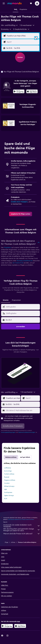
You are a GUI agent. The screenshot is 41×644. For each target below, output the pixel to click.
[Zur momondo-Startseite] (15, 3)
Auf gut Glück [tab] (25, 457)
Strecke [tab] (6, 300)
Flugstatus (8, 248)
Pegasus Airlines (10, 480)
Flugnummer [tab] (16, 300)
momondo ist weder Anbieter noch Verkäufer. (22, 526)
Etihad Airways (9, 486)
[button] (4, 3)
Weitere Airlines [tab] (11, 457)
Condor (7, 483)
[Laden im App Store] (32, 92)
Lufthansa (7, 468)
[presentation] (32, 91)
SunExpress (8, 492)
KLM (6, 499)
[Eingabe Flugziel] (22, 42)
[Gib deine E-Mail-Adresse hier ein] (22, 410)
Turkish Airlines (9, 474)
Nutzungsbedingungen (8, 432)
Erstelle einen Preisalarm (19, 202)
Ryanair (7, 477)
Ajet (6, 489)
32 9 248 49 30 (18, 263)
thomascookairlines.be (25, 261)
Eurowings (8, 471)
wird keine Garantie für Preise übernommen (21, 519)
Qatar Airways (9, 496)
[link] (21, 214)
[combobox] (10, 25)
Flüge (7, 542)
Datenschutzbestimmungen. (27, 432)
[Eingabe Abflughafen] (22, 36)
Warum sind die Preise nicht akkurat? (22, 534)
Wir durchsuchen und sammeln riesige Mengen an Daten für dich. (22, 530)
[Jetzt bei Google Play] (19, 92)
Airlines (13, 542)
